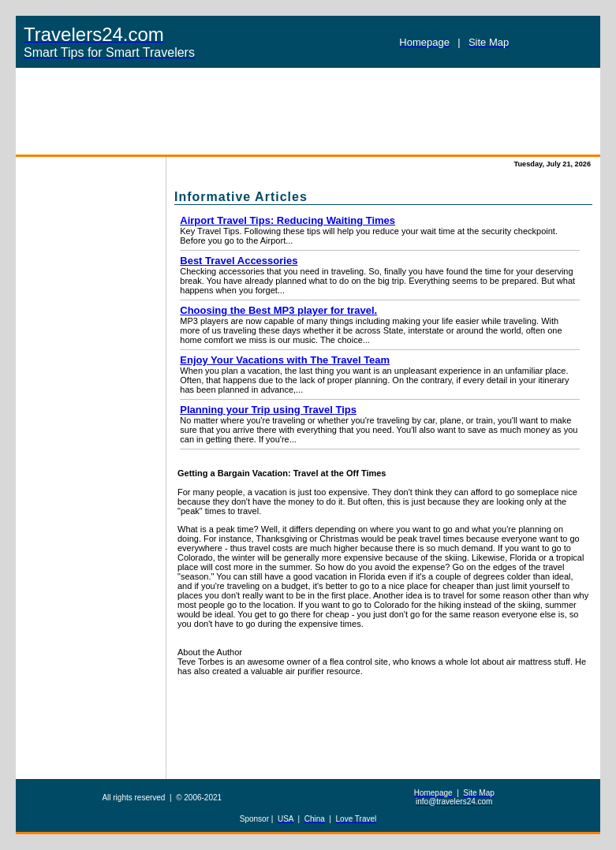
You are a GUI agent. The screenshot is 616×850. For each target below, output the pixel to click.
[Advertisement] (308, 111)
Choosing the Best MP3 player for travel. (278, 310)
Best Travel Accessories (239, 261)
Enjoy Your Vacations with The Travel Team (285, 360)
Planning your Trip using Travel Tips (268, 410)
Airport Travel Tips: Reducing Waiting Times (287, 220)
